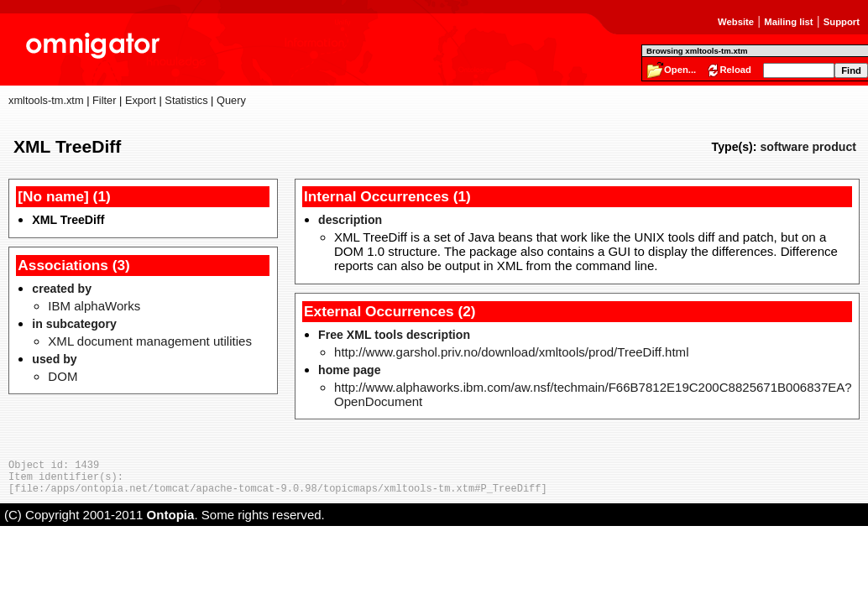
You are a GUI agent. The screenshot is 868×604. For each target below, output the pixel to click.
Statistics (186, 100)
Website (736, 22)
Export (141, 100)
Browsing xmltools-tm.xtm (697, 51)
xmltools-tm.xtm (46, 100)
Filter (104, 100)
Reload (735, 70)
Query (231, 100)
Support (842, 22)
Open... (680, 70)
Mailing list (788, 22)
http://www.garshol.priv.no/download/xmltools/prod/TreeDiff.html (511, 352)
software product (808, 147)
